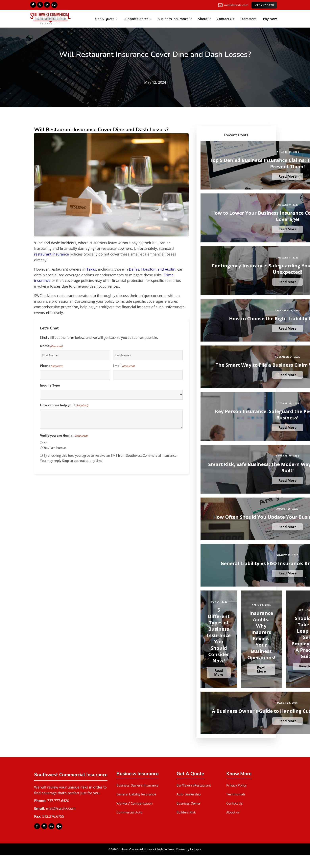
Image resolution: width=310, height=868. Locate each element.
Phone (52, 366)
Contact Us (225, 19)
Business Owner (189, 803)
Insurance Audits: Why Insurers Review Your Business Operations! (261, 635)
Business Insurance (173, 19)
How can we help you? (64, 405)
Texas (91, 269)
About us (233, 812)
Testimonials (236, 794)
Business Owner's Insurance (137, 785)
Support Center (136, 19)
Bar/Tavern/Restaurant (194, 785)
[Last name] (148, 355)
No (45, 442)
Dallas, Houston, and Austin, (153, 269)
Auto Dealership (189, 794)
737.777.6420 (264, 5)
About (203, 19)
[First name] (75, 355)
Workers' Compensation (135, 803)
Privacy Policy (236, 785)
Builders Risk (186, 812)
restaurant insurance (51, 254)
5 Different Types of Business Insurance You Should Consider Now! (219, 635)
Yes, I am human (55, 448)
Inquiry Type (50, 385)
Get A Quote (105, 19)
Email (124, 366)
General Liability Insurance (136, 794)
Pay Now (270, 19)
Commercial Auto (129, 812)
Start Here (249, 19)
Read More (287, 176)
